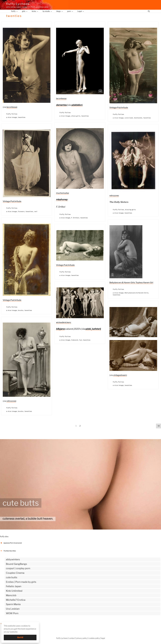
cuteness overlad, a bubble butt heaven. (28, 519)
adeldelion (77, 105)
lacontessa (12, 107)
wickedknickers (63, 323)
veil (36, 211)
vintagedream (120, 375)
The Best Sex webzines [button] (9, 624)
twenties (22, 117)
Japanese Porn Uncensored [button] (11, 543)
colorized (129, 118)
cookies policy (94, 638)
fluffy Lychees (18, 4)
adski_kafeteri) (93, 329)
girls (25, 11)
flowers (21, 211)
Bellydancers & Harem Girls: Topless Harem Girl (131, 283)
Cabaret (75, 340)
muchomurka (62, 193)
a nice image (12, 117)
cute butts (21, 503)
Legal (81, 11)
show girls (76, 116)
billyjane (60, 329)
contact (72, 638)
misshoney (62, 200)
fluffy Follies (12, 114)
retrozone (114, 196)
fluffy (15, 11)
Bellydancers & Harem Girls (137, 293)
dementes (61, 105)
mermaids (138, 118)
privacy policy (82, 638)
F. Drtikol (75, 218)
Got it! (20, 637)
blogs (60, 11)
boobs (21, 310)
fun (81, 340)
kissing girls (131, 210)
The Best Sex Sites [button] (8, 551)
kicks (35, 11)
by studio (47, 11)
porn (70, 11)
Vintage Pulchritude (119, 108)
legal (103, 638)
